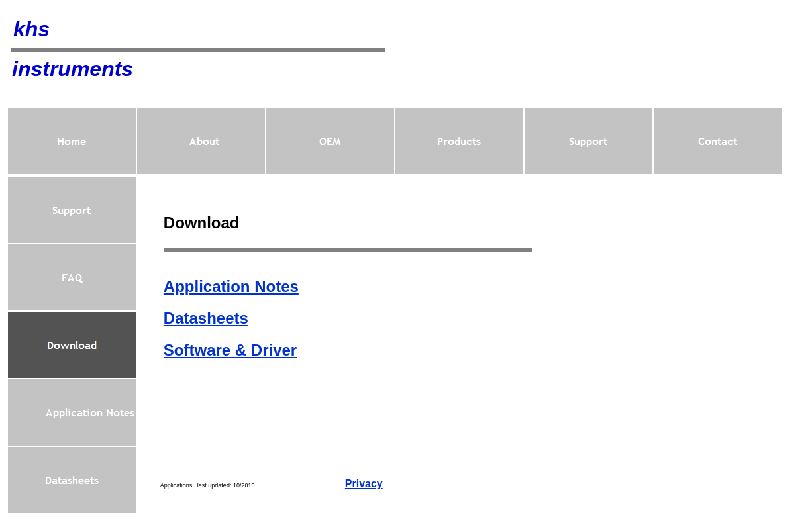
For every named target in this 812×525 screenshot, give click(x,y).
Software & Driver (230, 350)
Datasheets (206, 318)
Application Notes (231, 286)
